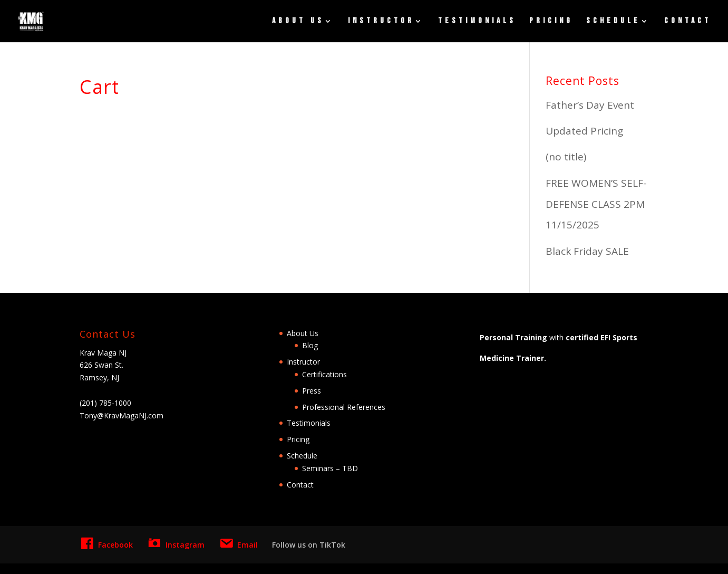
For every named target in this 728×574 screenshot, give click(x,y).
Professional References (344, 407)
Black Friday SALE (587, 251)
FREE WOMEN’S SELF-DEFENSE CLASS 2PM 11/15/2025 (596, 204)
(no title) (566, 157)
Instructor (381, 22)
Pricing (551, 22)
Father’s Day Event (590, 105)
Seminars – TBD (330, 468)
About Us (298, 22)
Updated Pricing (584, 131)
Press (312, 391)
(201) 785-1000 (105, 403)
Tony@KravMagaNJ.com (122, 415)
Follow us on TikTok (309, 545)
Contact (688, 22)
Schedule (613, 22)
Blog (310, 345)
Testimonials (477, 22)
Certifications (324, 374)
